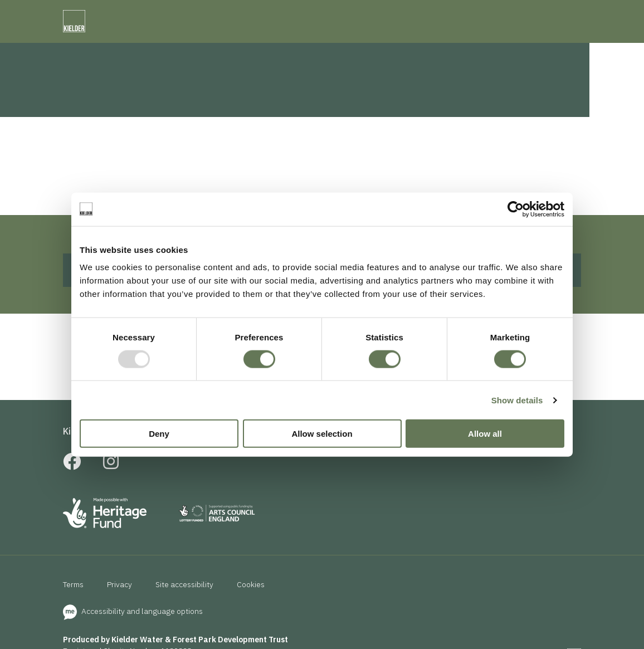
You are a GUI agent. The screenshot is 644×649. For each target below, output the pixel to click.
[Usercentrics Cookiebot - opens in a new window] (516, 209)
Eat (377, 51)
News (458, 51)
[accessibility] (572, 15)
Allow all (485, 434)
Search (559, 51)
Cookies (251, 617)
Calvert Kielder (108, 14)
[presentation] (468, 16)
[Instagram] (111, 497)
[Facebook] (72, 497)
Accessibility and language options (133, 643)
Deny (159, 434)
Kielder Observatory (273, 14)
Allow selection (322, 434)
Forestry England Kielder (187, 14)
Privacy (119, 617)
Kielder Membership (106, 463)
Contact (504, 51)
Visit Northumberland (386, 14)
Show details (517, 400)
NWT (328, 14)
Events (415, 51)
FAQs (176, 463)
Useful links (356, 463)
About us (295, 463)
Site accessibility (184, 617)
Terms (73, 617)
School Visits (231, 463)
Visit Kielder (50, 14)
